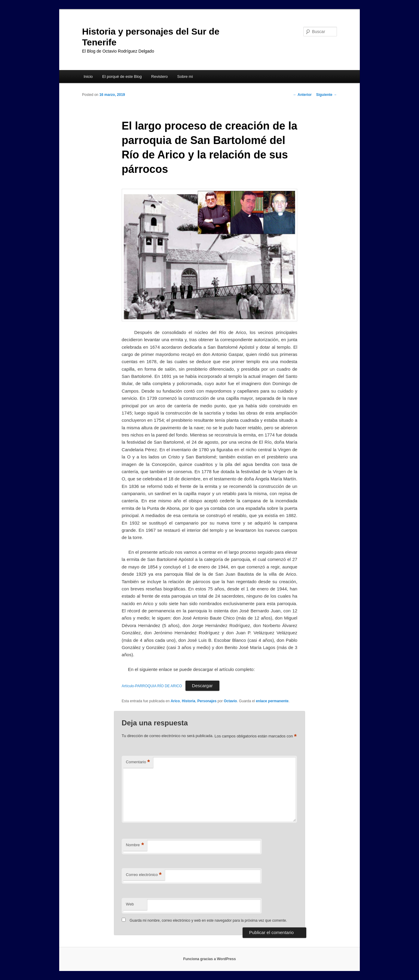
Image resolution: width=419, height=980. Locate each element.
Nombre (135, 845)
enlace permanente (272, 701)
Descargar (202, 686)
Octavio (230, 701)
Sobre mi (185, 77)
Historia (189, 701)
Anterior (302, 95)
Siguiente (327, 95)
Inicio (88, 77)
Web (130, 904)
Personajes (207, 701)
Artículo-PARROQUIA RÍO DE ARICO (152, 686)
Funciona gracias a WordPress (209, 959)
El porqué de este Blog (122, 77)
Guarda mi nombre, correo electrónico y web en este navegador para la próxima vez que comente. (208, 920)
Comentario (138, 762)
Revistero (159, 77)
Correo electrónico (144, 875)
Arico (175, 701)
